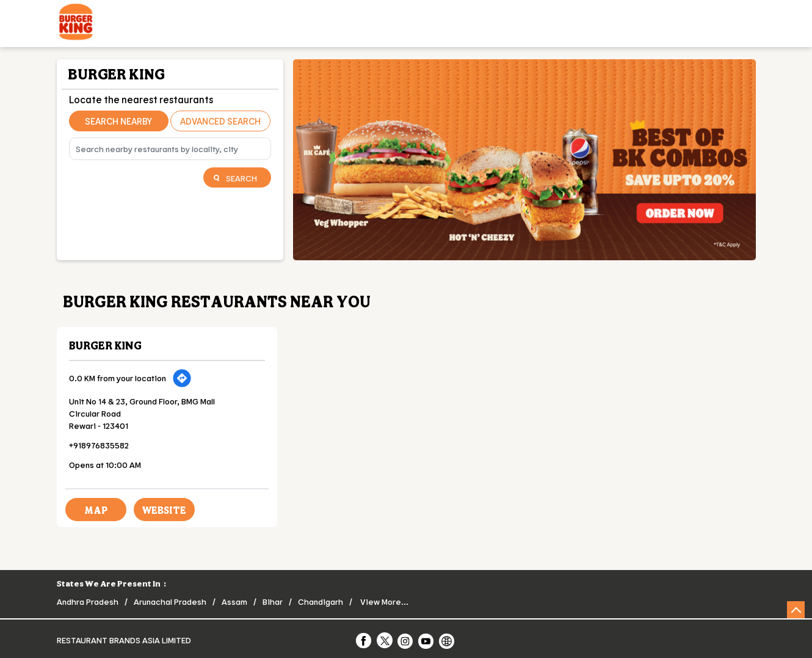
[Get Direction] (182, 378)
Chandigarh (321, 601)
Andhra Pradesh (88, 601)
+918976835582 (99, 445)
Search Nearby (118, 121)
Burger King (105, 345)
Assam (234, 601)
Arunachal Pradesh (170, 601)
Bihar (273, 601)
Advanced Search (220, 121)
